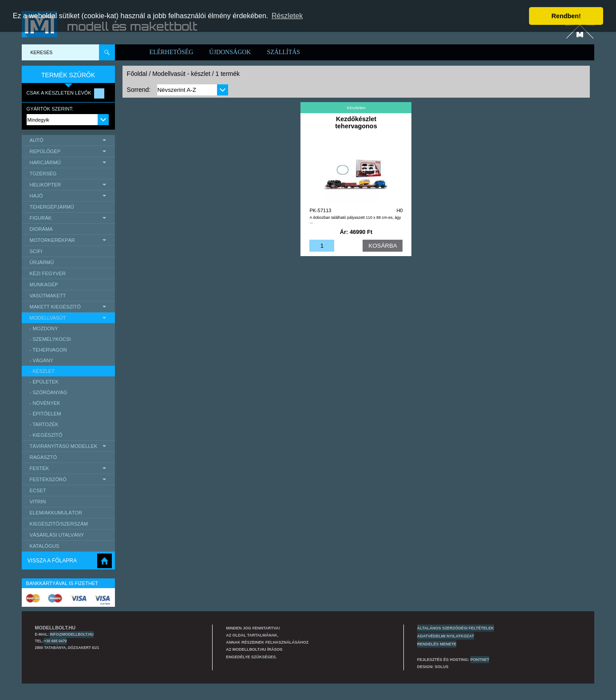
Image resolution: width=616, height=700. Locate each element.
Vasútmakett (48, 296)
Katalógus (45, 546)
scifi (36, 251)
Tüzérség (43, 174)
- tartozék (44, 424)
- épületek (44, 382)
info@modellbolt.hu (71, 634)
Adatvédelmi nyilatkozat (446, 636)
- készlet (42, 371)
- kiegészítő (46, 435)
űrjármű (42, 262)
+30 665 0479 (55, 641)
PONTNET (480, 660)
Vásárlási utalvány (57, 535)
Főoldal (137, 74)
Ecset (38, 490)
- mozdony (44, 328)
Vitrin (38, 502)
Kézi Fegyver (48, 273)
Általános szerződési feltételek (456, 628)
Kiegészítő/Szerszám (59, 524)
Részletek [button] (287, 16)
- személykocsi (50, 339)
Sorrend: (139, 90)
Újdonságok (230, 52)
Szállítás (283, 52)
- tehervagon (48, 350)
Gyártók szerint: (50, 109)
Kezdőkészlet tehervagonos (356, 123)
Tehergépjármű (52, 207)
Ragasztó (43, 457)
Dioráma (41, 229)
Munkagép (44, 285)
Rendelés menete (437, 644)
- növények (45, 403)
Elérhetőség (172, 52)
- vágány (41, 360)
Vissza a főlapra (52, 561)
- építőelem (45, 414)
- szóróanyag (49, 392)
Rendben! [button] (566, 16)
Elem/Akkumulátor (56, 513)
